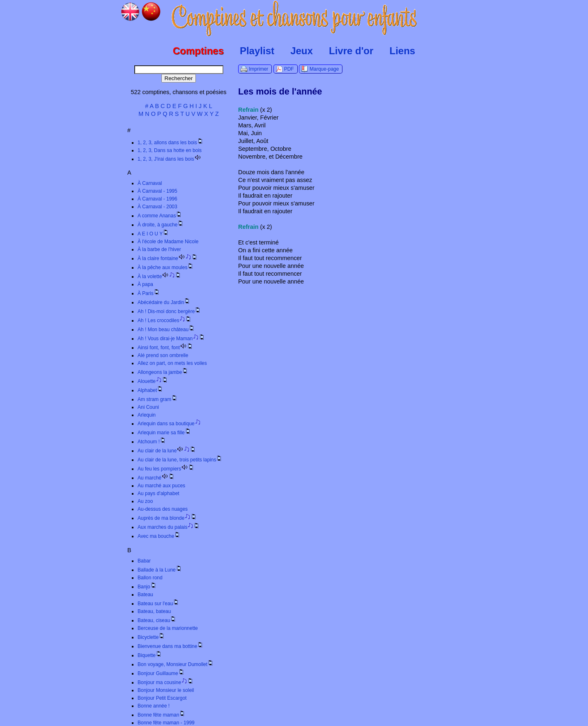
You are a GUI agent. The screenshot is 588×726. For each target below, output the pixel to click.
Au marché (156, 478)
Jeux (302, 51)
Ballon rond (150, 578)
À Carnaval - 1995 (157, 191)
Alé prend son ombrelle (163, 355)
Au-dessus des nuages (163, 509)
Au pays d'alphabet (158, 493)
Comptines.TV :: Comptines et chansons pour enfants (294, 18)
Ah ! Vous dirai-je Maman (171, 339)
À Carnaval (150, 183)
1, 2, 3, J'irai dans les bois (169, 159)
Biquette (150, 655)
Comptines (198, 51)
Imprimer (258, 69)
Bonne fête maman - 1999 (166, 723)
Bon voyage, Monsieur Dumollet (176, 664)
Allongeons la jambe (163, 372)
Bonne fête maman (162, 715)
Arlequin (147, 415)
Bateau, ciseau (157, 620)
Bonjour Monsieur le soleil (166, 690)
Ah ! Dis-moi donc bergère (169, 311)
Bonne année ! (154, 706)
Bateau (145, 595)
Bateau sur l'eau (158, 604)
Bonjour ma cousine (166, 682)
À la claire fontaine (168, 258)
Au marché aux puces (161, 486)
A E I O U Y (153, 234)
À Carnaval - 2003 (157, 207)
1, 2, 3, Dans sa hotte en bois (170, 150)
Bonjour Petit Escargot (162, 698)
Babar (144, 561)
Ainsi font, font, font (165, 348)
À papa (145, 284)
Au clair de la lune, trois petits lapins (180, 460)
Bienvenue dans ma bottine (171, 646)
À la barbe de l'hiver (159, 249)
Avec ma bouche (159, 536)
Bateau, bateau (154, 611)
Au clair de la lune (167, 451)
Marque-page (324, 69)
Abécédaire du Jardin (164, 302)
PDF (289, 69)
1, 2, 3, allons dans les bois (171, 143)
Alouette (153, 381)
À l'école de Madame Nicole (168, 242)
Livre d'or (351, 51)
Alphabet (150, 390)
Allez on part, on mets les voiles (172, 363)
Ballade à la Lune (160, 570)
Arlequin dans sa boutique (169, 424)
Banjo (147, 587)
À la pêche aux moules (166, 267)
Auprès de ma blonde (167, 518)
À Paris (149, 293)
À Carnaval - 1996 (157, 199)
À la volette (160, 277)
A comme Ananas (160, 216)
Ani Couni (148, 407)
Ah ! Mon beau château (166, 330)
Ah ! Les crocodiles (165, 320)
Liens (403, 51)
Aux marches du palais (169, 527)
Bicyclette (151, 637)
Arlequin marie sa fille (164, 433)
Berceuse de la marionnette (168, 628)
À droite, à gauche (161, 225)
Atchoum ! (152, 442)
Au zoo (145, 501)
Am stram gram (158, 399)
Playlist (257, 51)
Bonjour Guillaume (161, 673)
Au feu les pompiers (166, 469)
